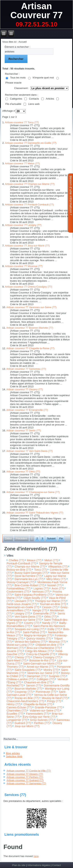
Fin (61, 538)
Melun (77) (51, 560)
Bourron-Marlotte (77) (28, 689)
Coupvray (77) (24, 692)
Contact (57, 865)
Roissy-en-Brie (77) (19, 570)
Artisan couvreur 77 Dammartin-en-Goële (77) (31, 143)
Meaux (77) (34, 560)
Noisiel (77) (55, 585)
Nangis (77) (40, 610)
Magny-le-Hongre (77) (38, 635)
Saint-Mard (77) (17, 660)
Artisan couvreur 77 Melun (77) (22, 163)
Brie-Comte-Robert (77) (29, 585)
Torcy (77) (40, 570)
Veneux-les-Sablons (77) (30, 642)
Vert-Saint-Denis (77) (28, 617)
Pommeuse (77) (46, 692)
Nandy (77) (49, 623)
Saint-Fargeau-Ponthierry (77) (34, 595)
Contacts (34, 99)
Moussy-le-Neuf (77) (55, 698)
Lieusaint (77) (23, 601)
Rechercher (16, 59)
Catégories (16, 99)
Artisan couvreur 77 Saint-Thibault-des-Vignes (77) (35, 513)
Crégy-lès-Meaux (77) (39, 651)
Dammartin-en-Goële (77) (23, 607)
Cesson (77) (50, 607)
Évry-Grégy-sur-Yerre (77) (39, 717)
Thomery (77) (15, 667)
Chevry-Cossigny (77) (47, 657)
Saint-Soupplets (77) (28, 670)
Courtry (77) (32, 623)
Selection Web (14, 756)
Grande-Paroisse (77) (48, 707)
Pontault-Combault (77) (21, 563)
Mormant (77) (15, 648)
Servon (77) (33, 685)
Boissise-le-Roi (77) (42, 660)
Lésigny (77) (22, 613)
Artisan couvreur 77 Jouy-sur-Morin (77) (27, 246)
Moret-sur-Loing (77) (20, 645)
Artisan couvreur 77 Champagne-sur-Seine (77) (33, 492)
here (36, 856)
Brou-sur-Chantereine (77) (43, 648)
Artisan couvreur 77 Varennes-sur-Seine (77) (32, 307)
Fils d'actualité (13, 104)
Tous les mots (18, 78)
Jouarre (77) (14, 651)
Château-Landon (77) (20, 679)
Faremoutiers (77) (37, 714)
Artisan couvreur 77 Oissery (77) (25, 389)
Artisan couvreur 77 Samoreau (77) (26, 369)
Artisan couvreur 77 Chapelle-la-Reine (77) (30, 348)
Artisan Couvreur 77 (36, 11)
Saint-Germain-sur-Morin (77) (42, 664)
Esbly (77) (54, 629)
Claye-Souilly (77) (35, 598)
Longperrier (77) (17, 720)
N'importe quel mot (43, 78)
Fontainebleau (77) (19, 588)
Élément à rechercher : (18, 47)
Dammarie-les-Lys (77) (29, 579)
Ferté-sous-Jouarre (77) (22, 604)
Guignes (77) (57, 676)
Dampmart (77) (36, 676)
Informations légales (39, 865)
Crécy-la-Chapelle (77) (41, 654)
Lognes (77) (41, 588)
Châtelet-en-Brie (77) (49, 645)
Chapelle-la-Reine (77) (38, 704)
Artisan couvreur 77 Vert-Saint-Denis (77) (30, 451)
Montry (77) (51, 670)
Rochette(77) (15, 685)
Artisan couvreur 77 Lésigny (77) (23, 225)
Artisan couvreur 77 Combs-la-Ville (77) (29, 771)
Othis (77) (50, 617)
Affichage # (9, 111)
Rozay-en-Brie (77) (27, 698)
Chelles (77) (16, 560)
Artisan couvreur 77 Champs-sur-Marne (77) (30, 184)
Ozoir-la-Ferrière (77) (28, 576)
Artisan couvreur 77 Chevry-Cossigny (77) (29, 287)
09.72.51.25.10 (37, 24)
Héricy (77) (14, 704)
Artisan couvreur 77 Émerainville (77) (27, 410)
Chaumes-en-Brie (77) (38, 682)
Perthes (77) (42, 723)
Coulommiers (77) (18, 592)
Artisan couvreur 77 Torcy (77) (22, 122)
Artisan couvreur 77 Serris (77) (24, 430)
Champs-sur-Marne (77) (30, 567)
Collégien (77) (45, 679)
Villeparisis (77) (58, 567)
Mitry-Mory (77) (56, 579)
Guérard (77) (23, 723)
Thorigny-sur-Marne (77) (50, 601)
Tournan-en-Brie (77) (53, 604)
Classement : (22, 88)
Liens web (34, 104)
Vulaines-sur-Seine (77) (44, 711)
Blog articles (13, 753)
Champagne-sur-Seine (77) (24, 620)
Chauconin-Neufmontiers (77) (25, 701)
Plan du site (19, 865)
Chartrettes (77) (17, 711)
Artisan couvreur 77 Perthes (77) (25, 777)
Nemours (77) (41, 592)
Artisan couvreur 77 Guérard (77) (25, 780)
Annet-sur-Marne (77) (40, 667)
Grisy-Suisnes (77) (42, 720)
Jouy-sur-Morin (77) (27, 726)
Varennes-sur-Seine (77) (43, 673)
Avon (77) (58, 588)
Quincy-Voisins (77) (39, 639)
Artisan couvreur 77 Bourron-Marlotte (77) (30, 328)
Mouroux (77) (57, 642)
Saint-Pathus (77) (34, 632)
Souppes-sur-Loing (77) (30, 629)
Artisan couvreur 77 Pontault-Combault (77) (29, 205)
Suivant (51, 538)
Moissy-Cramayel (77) (21, 582)
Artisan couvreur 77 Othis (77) (23, 472)
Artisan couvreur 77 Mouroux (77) (24, 266)
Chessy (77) (22, 657)
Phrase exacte (13, 83)
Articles (50, 99)
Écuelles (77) (15, 714)
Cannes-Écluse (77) (19, 707)
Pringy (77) (54, 701)
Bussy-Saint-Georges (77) (31, 573)
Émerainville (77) (44, 613)
